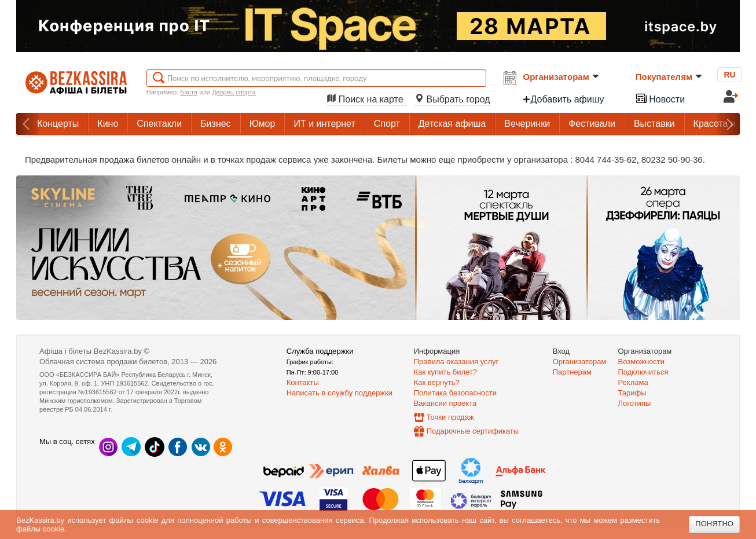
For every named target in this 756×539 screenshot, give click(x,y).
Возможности (642, 362)
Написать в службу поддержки (340, 393)
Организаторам (561, 77)
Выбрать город (453, 99)
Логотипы (635, 403)
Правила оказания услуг (456, 362)
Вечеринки (527, 124)
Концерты (58, 124)
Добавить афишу (563, 99)
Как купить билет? (445, 372)
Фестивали (592, 124)
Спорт (387, 124)
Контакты (303, 382)
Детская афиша (452, 124)
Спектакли (159, 124)
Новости (660, 98)
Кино (108, 124)
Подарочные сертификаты (473, 431)
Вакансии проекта (445, 403)
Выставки (654, 124)
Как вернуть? (437, 382)
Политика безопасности (455, 393)
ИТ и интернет (324, 124)
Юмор (263, 124)
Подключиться (643, 372)
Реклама (633, 382)
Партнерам (572, 372)
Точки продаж (450, 417)
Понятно (714, 524)
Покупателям (669, 77)
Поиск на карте (366, 99)
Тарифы (632, 393)
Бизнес (216, 124)
